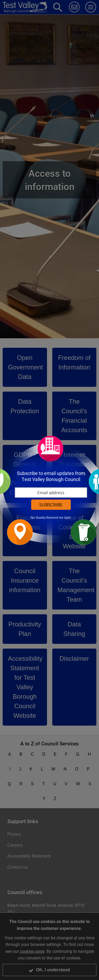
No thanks (38, 518)
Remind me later (59, 518)
